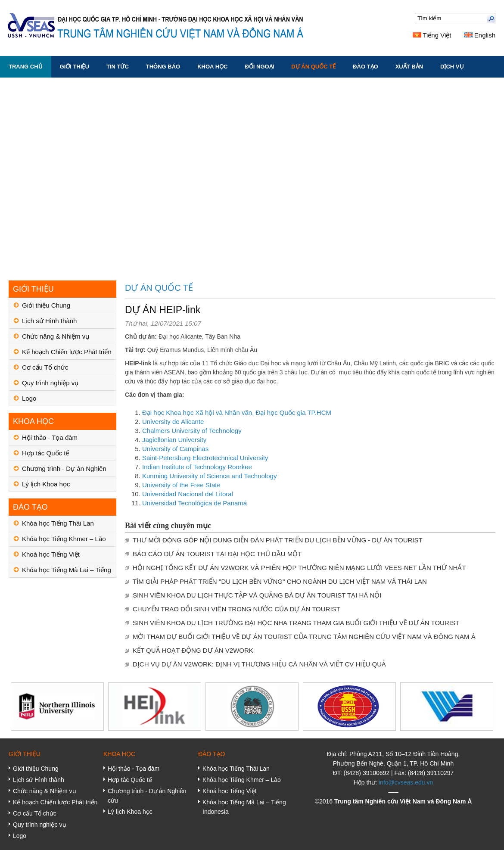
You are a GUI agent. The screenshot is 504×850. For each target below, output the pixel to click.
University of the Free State (181, 485)
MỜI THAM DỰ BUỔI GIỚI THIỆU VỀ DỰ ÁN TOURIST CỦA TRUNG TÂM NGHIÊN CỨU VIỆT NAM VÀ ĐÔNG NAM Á (304, 637)
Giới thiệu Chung (46, 305)
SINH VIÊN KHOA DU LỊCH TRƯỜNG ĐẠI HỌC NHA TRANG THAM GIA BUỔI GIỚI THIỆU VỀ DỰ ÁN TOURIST (296, 623)
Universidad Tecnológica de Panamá (194, 503)
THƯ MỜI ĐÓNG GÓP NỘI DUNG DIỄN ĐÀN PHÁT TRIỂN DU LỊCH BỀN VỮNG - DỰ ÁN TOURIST (278, 540)
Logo (29, 398)
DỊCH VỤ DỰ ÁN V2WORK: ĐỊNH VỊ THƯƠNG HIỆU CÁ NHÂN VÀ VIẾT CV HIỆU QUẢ (259, 664)
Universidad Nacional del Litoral (188, 494)
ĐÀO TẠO (366, 67)
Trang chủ (26, 67)
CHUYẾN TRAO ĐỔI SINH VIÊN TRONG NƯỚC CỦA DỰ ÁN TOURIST (236, 609)
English (480, 35)
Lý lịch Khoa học (46, 484)
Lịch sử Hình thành (49, 321)
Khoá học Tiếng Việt (51, 554)
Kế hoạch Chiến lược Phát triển (67, 352)
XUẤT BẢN (409, 67)
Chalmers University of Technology (192, 431)
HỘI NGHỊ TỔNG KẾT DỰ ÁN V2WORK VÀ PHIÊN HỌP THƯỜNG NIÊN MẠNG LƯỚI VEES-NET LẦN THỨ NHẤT (299, 568)
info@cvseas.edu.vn (406, 782)
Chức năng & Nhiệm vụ (56, 336)
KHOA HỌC (212, 67)
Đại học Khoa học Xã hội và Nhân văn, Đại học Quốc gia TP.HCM (237, 413)
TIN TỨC (118, 67)
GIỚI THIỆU (75, 67)
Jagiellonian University (174, 440)
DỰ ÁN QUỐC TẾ (313, 67)
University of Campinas (175, 449)
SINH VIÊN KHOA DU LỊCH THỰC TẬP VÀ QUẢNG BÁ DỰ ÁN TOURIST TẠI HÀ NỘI (257, 595)
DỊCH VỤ (452, 67)
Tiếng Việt (432, 35)
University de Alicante (173, 422)
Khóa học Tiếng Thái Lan (58, 523)
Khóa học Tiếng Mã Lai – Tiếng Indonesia (67, 572)
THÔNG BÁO (163, 67)
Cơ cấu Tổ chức (45, 367)
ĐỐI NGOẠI (259, 67)
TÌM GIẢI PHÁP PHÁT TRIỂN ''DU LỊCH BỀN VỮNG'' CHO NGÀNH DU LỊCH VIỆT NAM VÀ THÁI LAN (280, 581)
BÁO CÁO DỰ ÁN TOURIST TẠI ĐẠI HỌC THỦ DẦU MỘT (217, 554)
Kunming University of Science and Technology (209, 476)
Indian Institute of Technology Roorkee (197, 467)
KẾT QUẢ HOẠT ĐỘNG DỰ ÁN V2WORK (193, 650)
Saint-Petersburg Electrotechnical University (205, 458)
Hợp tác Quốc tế (45, 453)
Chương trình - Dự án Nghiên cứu (64, 471)
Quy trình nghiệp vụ (50, 383)
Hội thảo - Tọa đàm (50, 437)
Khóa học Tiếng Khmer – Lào (64, 539)
